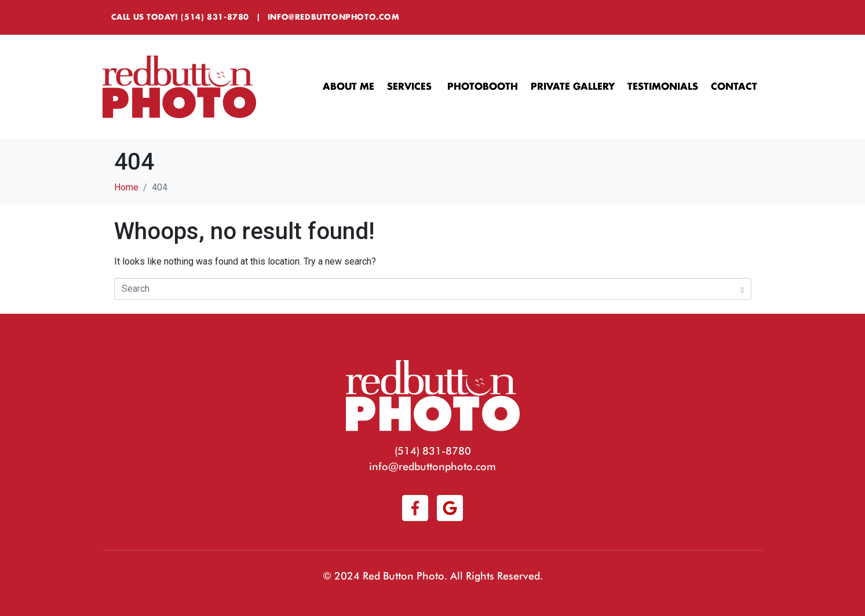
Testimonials (663, 87)
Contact (734, 87)
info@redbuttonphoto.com (334, 17)
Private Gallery (573, 87)
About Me (348, 87)
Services (411, 87)
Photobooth (483, 87)
